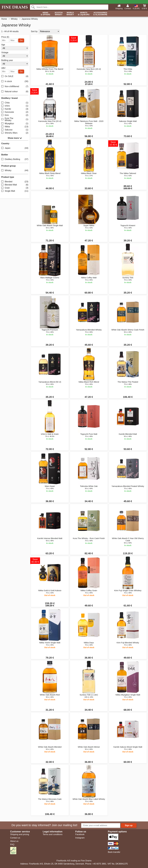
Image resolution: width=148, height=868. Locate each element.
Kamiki (15, 109)
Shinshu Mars (15, 133)
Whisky (15, 171)
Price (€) (5, 37)
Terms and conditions (53, 834)
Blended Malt (15, 185)
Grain (15, 188)
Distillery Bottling (15, 159)
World (70, 14)
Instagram (80, 838)
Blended (15, 182)
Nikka (15, 127)
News (45, 14)
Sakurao (15, 130)
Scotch (59, 14)
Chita (15, 103)
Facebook (80, 834)
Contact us (15, 838)
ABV (3, 68)
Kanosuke (15, 112)
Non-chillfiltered (15, 87)
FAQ (12, 845)
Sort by (34, 31)
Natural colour (15, 92)
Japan (15, 148)
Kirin (15, 115)
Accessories (100, 14)
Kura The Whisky (15, 119)
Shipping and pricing (20, 834)
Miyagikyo (15, 124)
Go (21, 40)
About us (14, 841)
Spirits (84, 14)
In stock (15, 81)
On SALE (15, 76)
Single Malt (15, 191)
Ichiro (15, 106)
